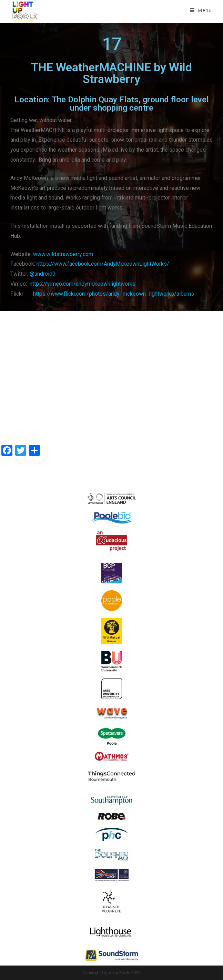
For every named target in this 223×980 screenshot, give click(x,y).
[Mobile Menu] (201, 10)
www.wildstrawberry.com (63, 254)
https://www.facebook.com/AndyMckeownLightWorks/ (103, 264)
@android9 (43, 274)
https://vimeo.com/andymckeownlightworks (83, 284)
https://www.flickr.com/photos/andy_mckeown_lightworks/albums (114, 294)
